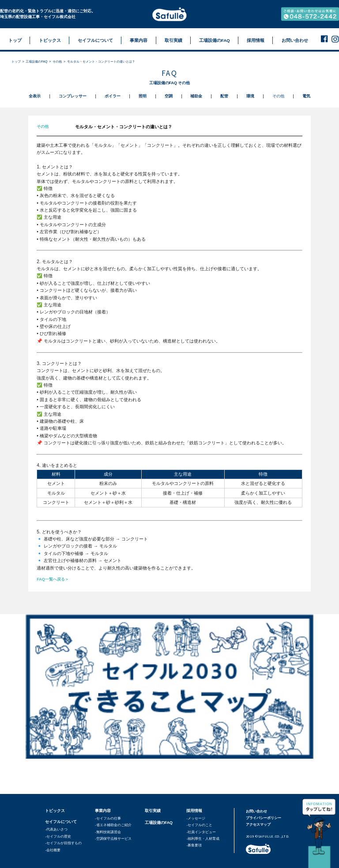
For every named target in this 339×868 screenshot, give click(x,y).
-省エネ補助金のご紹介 (113, 825)
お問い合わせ (256, 811)
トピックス (55, 811)
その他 (57, 61)
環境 (250, 96)
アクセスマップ (258, 825)
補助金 (196, 96)
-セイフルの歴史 (58, 836)
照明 (143, 96)
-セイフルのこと (199, 825)
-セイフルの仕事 (108, 818)
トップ (16, 61)
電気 (306, 96)
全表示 (35, 96)
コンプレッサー (73, 96)
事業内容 (103, 811)
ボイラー (113, 96)
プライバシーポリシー (264, 818)
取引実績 (153, 811)
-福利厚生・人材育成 (203, 839)
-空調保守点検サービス (113, 839)
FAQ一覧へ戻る (51, 579)
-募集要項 (194, 845)
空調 (169, 96)
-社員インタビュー (201, 832)
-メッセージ (196, 818)
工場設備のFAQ (36, 61)
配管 (224, 96)
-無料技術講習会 (108, 832)
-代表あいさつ (56, 829)
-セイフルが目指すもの (63, 843)
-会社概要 (53, 850)
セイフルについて (61, 822)
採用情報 (194, 811)
